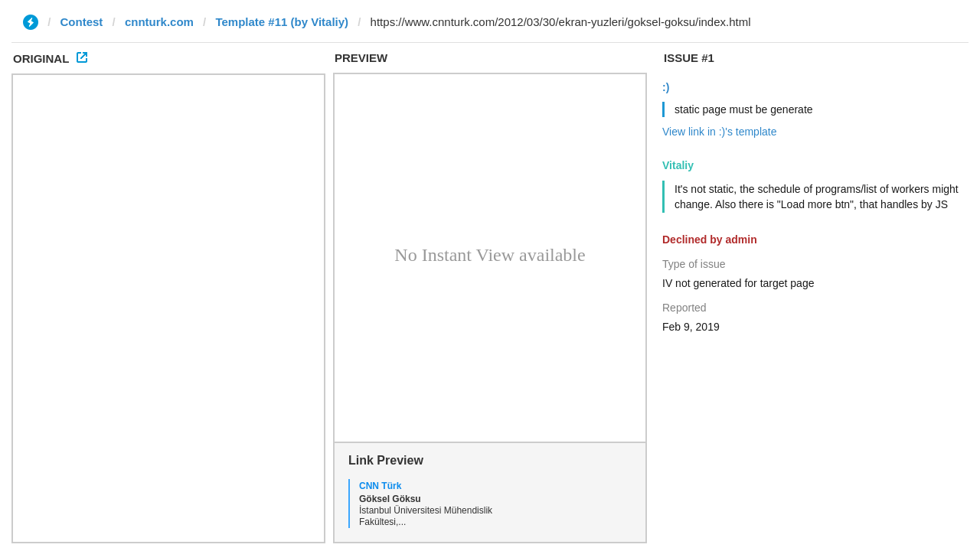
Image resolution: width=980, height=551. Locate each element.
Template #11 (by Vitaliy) (282, 22)
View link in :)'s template (719, 132)
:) (666, 87)
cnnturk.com (159, 22)
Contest (82, 22)
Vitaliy (678, 165)
